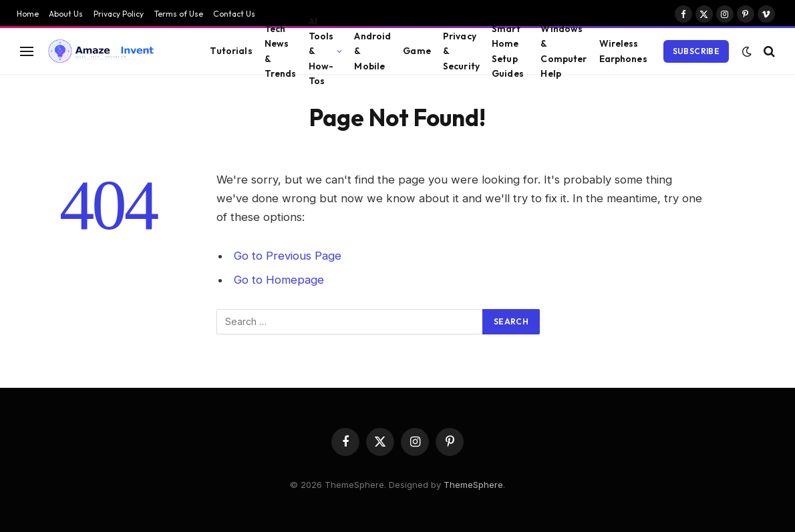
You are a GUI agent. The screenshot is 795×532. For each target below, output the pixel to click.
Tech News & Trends (281, 51)
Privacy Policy (119, 14)
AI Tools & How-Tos (321, 51)
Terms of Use (179, 14)
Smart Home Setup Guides (508, 51)
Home (28, 14)
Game (417, 51)
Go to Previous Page (288, 256)
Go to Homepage (279, 280)
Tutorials (231, 51)
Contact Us (234, 14)
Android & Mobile (372, 51)
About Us (66, 14)
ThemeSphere (473, 485)
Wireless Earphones (623, 51)
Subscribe (696, 51)
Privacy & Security (461, 51)
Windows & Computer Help (564, 51)
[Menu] (27, 51)
